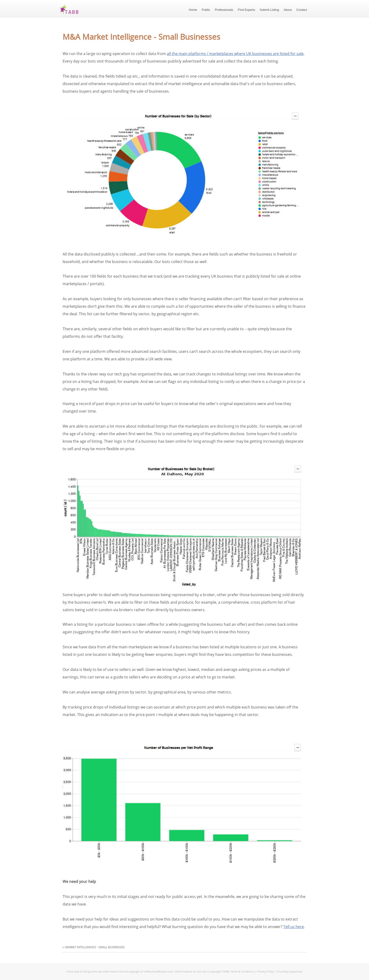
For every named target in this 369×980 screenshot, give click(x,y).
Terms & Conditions (242, 971)
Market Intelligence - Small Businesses (95, 947)
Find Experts (247, 10)
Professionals (224, 10)
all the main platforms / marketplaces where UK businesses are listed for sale (235, 54)
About (288, 10)
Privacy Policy (266, 971)
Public (206, 10)
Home (193, 10)
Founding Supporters (290, 971)
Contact (302, 10)
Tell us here (294, 927)
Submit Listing (269, 10)
